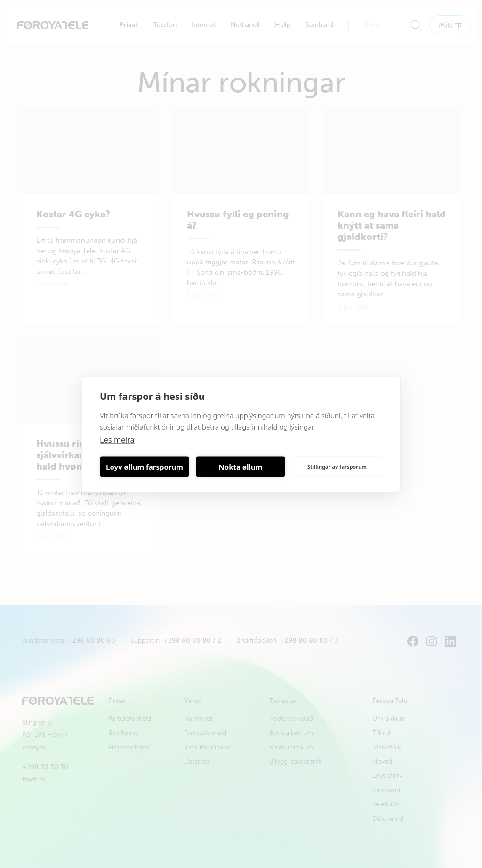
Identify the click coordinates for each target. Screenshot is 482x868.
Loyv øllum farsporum (145, 467)
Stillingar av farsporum (337, 466)
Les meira (117, 439)
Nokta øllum (241, 467)
